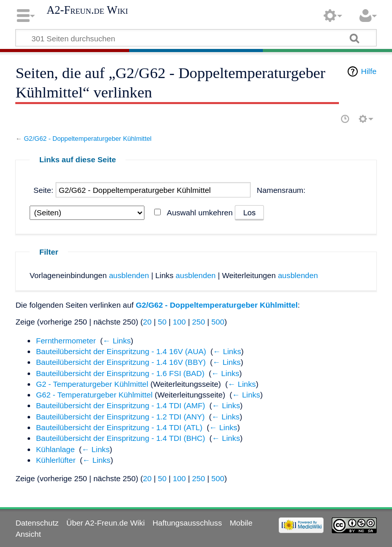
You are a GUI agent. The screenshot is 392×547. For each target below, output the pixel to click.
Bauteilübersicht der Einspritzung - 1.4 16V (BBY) (121, 362)
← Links (117, 341)
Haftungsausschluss (187, 523)
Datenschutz (37, 523)
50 (162, 322)
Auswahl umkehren (200, 213)
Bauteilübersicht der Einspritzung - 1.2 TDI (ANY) (120, 417)
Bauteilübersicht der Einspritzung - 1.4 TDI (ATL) (119, 427)
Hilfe (369, 71)
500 (218, 322)
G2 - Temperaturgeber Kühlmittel (92, 384)
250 (198, 322)
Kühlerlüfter (56, 460)
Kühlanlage (55, 449)
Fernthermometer (66, 341)
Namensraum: (281, 190)
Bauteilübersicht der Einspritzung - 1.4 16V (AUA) (121, 351)
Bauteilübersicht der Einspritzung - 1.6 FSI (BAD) (120, 373)
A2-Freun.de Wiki (87, 10)
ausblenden (129, 275)
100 (179, 322)
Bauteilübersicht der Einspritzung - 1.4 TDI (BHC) (120, 438)
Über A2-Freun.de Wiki (106, 523)
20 (147, 322)
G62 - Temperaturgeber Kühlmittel (94, 395)
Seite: (44, 190)
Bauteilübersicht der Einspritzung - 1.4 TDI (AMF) (120, 405)
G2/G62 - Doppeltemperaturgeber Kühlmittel (88, 139)
